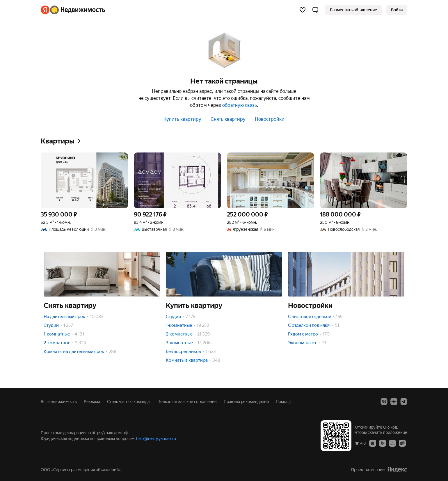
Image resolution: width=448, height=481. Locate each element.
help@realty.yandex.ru (156, 439)
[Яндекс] (45, 10)
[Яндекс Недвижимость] (78, 10)
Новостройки (270, 119)
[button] (315, 10)
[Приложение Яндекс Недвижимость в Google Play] (383, 443)
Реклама (92, 402)
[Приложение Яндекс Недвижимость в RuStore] (402, 443)
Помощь (284, 402)
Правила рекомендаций (246, 402)
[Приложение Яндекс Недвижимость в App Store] (373, 443)
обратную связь (240, 105)
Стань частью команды (129, 402)
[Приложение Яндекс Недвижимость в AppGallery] (392, 443)
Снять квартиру (228, 119)
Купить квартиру (182, 119)
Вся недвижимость (59, 402)
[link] (397, 10)
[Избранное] (303, 10)
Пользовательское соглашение (187, 402)
